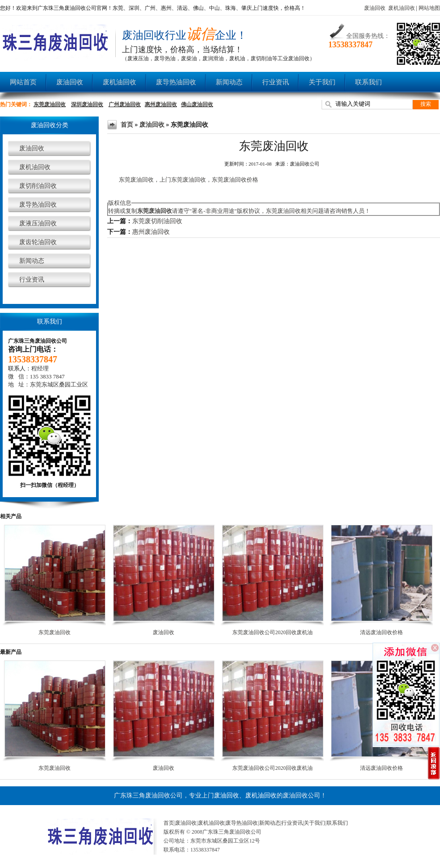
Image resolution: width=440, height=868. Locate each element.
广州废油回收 (125, 104)
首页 (127, 125)
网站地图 (429, 8)
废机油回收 (402, 8)
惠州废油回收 (161, 104)
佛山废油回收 (197, 104)
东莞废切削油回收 (157, 221)
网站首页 (23, 82)
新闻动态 (229, 82)
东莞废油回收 (50, 104)
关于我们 (322, 82)
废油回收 (375, 8)
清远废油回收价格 (381, 632)
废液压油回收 (38, 223)
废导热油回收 (176, 82)
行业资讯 (276, 82)
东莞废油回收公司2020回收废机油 (272, 632)
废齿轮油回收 (38, 242)
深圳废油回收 (87, 104)
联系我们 (369, 82)
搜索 (426, 104)
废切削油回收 (38, 186)
